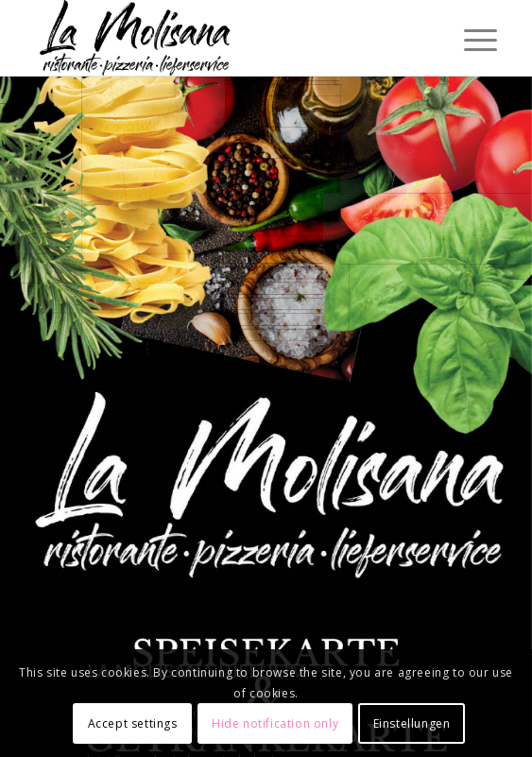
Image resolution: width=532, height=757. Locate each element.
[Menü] (466, 40)
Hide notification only (275, 723)
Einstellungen (412, 723)
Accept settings (133, 723)
